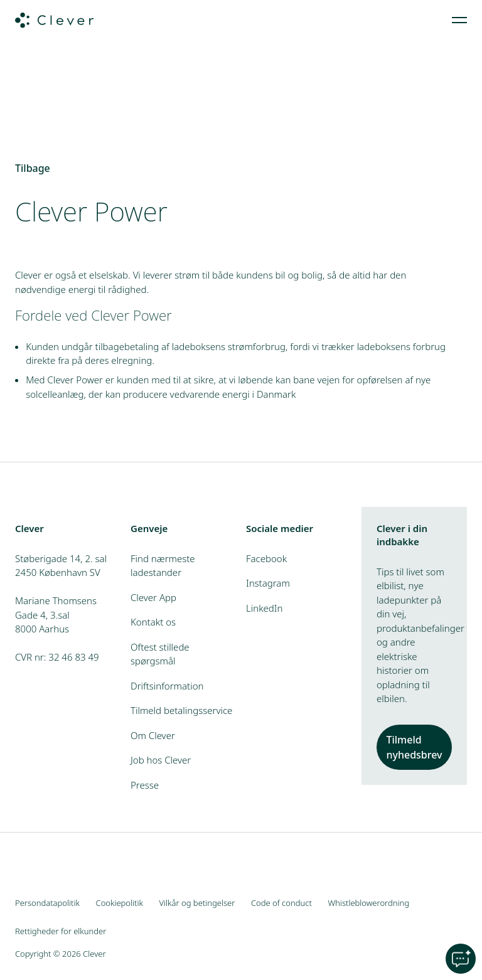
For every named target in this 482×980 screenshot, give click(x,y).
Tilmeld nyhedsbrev (414, 747)
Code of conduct (281, 903)
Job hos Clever (161, 760)
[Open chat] (461, 959)
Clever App (153, 597)
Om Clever (153, 735)
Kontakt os (153, 622)
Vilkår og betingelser (197, 903)
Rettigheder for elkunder (61, 931)
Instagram (268, 583)
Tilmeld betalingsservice (181, 710)
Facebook (266, 558)
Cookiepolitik (120, 903)
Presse (145, 785)
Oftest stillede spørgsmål (160, 654)
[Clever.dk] (54, 20)
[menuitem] (459, 20)
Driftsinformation (167, 686)
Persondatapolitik (47, 903)
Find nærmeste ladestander (163, 566)
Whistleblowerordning (368, 903)
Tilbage (33, 168)
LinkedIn (264, 608)
